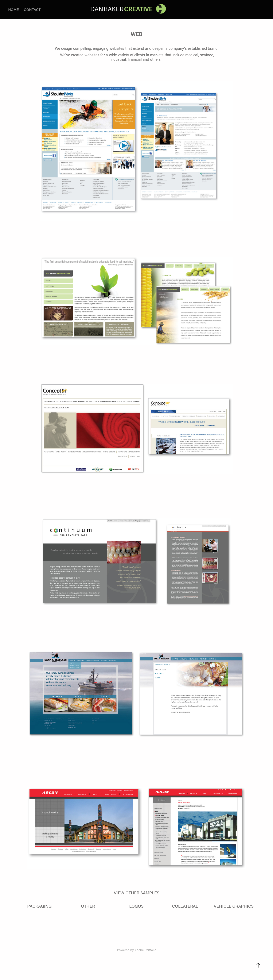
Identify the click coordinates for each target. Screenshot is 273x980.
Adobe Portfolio (145, 950)
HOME (13, 9)
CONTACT (32, 9)
